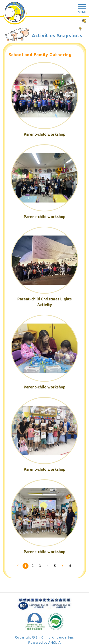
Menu (82, 12)
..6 (70, 566)
